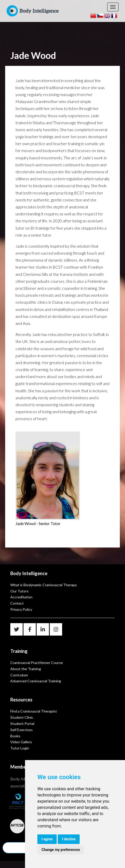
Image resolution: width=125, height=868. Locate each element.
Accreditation (21, 597)
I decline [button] (69, 839)
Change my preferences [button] (61, 850)
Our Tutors (19, 591)
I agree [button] (47, 839)
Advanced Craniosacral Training (36, 681)
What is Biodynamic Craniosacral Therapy (44, 585)
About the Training (26, 669)
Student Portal (22, 724)
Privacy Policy (21, 609)
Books (15, 736)
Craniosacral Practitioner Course (37, 663)
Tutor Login (20, 748)
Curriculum (19, 675)
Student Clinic (22, 717)
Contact (17, 603)
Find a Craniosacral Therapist (34, 711)
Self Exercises (22, 730)
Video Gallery (21, 742)
